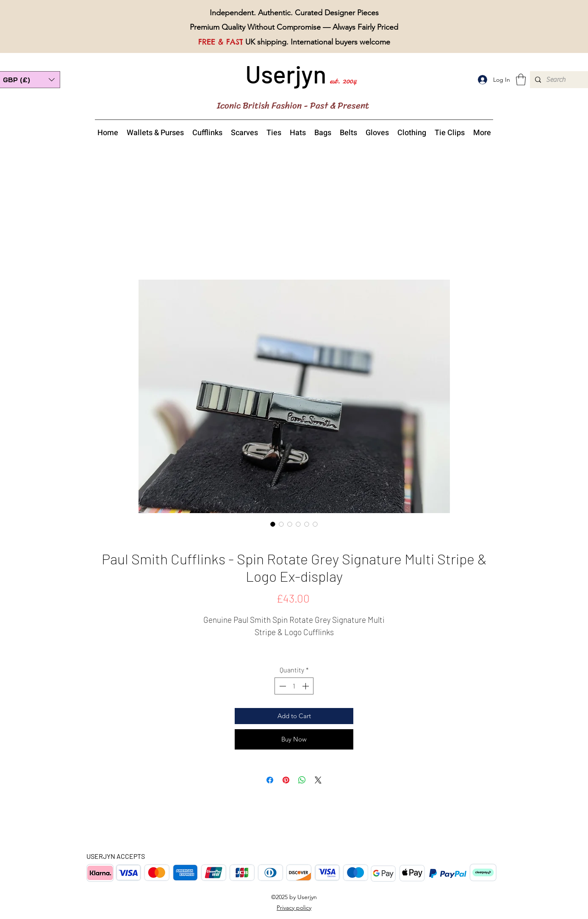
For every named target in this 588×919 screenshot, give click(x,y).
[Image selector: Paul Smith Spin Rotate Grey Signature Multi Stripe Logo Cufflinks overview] (281, 524)
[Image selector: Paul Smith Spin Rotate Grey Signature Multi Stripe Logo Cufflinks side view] (290, 524)
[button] (521, 79)
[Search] (558, 80)
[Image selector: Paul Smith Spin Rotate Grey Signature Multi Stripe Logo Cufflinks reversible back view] (298, 524)
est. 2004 (343, 81)
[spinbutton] (294, 686)
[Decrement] (282, 686)
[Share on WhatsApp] (302, 780)
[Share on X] (318, 780)
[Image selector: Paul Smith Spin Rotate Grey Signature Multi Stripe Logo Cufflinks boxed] (315, 524)
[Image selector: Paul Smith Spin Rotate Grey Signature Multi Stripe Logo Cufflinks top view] (307, 524)
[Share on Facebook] (270, 780)
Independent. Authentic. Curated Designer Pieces (294, 13)
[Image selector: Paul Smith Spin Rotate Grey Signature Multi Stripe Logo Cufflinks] (273, 524)
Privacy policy (294, 908)
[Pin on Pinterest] (286, 780)
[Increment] (306, 686)
